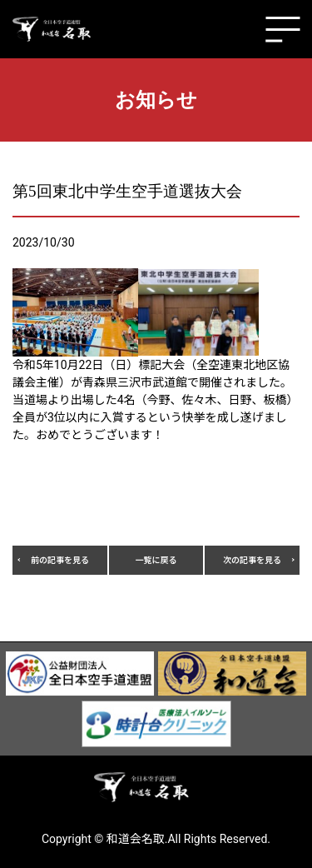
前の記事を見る (60, 560)
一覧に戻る (156, 560)
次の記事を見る (252, 560)
